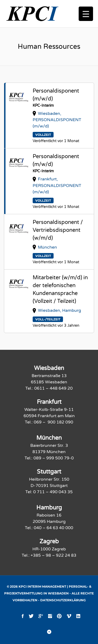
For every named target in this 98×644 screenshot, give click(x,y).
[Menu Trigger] (86, 14)
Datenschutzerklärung (63, 600)
